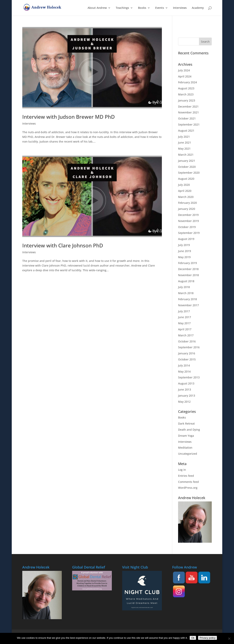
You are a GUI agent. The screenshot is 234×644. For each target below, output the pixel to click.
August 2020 (186, 179)
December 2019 (188, 215)
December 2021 (188, 106)
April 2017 (185, 329)
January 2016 (187, 353)
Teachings (122, 8)
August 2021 (186, 131)
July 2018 (184, 287)
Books (142, 8)
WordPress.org (188, 488)
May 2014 (184, 371)
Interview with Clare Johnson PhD (63, 245)
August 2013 (186, 383)
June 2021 (185, 142)
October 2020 (187, 167)
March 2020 (186, 197)
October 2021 (187, 118)
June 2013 (185, 389)
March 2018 (186, 293)
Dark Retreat (186, 423)
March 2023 (186, 94)
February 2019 (187, 263)
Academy (198, 8)
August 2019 (186, 239)
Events (160, 8)
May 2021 (184, 149)
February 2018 (187, 299)
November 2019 (188, 221)
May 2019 (184, 257)
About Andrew (97, 8)
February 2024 (187, 82)
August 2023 (186, 88)
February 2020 (187, 203)
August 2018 (186, 281)
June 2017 (185, 317)
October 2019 (187, 227)
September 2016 (189, 347)
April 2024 (185, 76)
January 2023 (187, 100)
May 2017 (184, 323)
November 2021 (188, 112)
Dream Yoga (186, 436)
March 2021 (186, 155)
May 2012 (184, 402)
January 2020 (187, 209)
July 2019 (184, 245)
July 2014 (184, 365)
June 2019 (185, 251)
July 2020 (184, 185)
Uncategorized (188, 454)
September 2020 (189, 173)
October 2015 (187, 359)
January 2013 (187, 396)
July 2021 (184, 137)
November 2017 (188, 305)
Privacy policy (208, 638)
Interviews (180, 8)
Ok (193, 638)
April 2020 (185, 191)
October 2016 (187, 341)
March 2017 (186, 335)
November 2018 (188, 275)
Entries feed (186, 476)
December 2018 (188, 269)
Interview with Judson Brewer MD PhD (69, 117)
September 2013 (189, 377)
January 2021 (187, 161)
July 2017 (184, 311)
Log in (182, 470)
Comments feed (188, 482)
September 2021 (189, 124)
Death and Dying (189, 430)
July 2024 (184, 70)
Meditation (185, 448)
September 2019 (189, 233)
